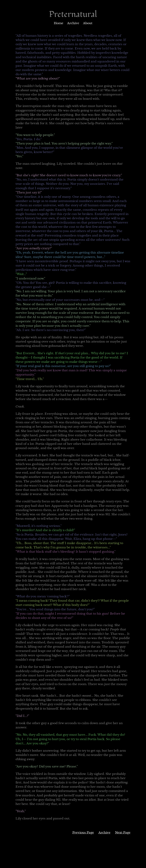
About (88, 23)
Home (59, 23)
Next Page (123, 833)
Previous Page (83, 833)
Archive (73, 23)
